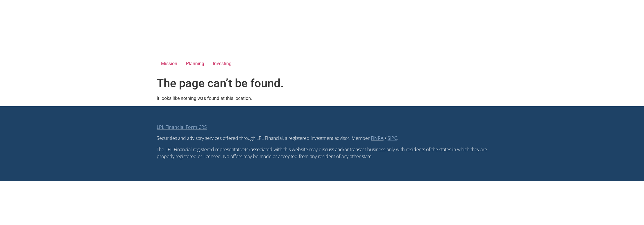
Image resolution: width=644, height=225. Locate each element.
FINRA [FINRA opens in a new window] (377, 138)
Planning (195, 64)
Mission (169, 64)
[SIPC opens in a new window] (392, 138)
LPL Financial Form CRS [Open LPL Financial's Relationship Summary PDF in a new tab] (182, 127)
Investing (222, 64)
